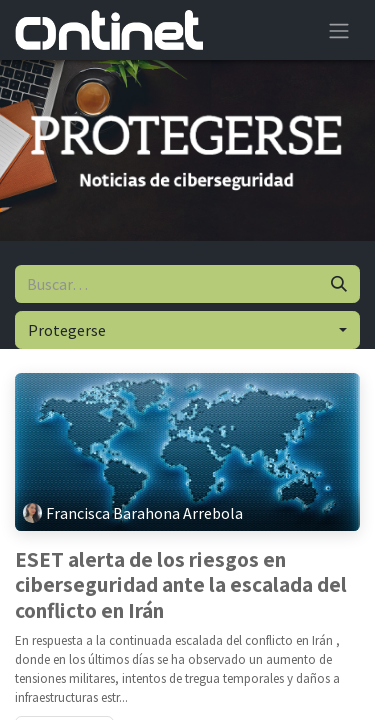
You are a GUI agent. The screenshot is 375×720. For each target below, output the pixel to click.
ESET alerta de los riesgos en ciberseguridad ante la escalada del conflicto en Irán (181, 585)
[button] (187, 330)
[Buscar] (339, 284)
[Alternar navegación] (339, 30)
